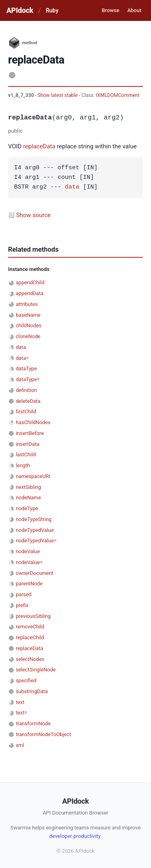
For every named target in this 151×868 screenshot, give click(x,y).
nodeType (27, 508)
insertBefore (30, 433)
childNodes (29, 325)
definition (26, 390)
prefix (22, 605)
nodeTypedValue (35, 530)
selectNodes (30, 659)
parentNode (29, 584)
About (134, 10)
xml (20, 745)
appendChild (30, 282)
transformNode (33, 723)
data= (22, 358)
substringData (32, 691)
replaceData (39, 146)
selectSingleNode (36, 670)
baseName (28, 315)
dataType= (28, 379)
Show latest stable (58, 95)
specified (26, 680)
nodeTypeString (34, 519)
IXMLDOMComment (118, 95)
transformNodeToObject (43, 734)
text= (21, 713)
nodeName (28, 498)
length (23, 465)
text (20, 702)
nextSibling (28, 487)
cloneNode (28, 336)
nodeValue (28, 551)
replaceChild (30, 637)
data (72, 187)
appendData (30, 293)
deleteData (28, 401)
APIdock (20, 10)
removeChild (30, 627)
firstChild (26, 411)
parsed (24, 594)
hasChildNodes (33, 422)
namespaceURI (33, 476)
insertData (28, 444)
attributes (27, 304)
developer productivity (75, 836)
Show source (33, 215)
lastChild (26, 455)
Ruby (52, 10)
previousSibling (33, 616)
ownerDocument (34, 573)
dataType (26, 368)
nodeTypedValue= (36, 541)
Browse (111, 10)
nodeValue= (29, 562)
